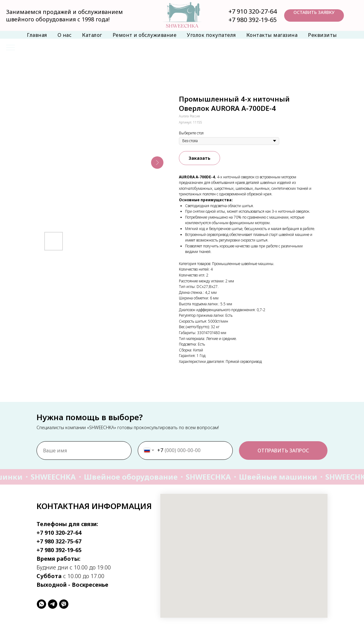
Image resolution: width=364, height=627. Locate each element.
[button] (314, 15)
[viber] (64, 604)
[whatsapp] (41, 604)
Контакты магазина (272, 35)
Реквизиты (323, 35)
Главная (37, 35)
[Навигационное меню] (11, 48)
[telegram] (53, 604)
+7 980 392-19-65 (253, 20)
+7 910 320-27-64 (253, 11)
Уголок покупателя (211, 35)
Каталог (92, 35)
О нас (65, 35)
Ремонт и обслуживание (145, 35)
